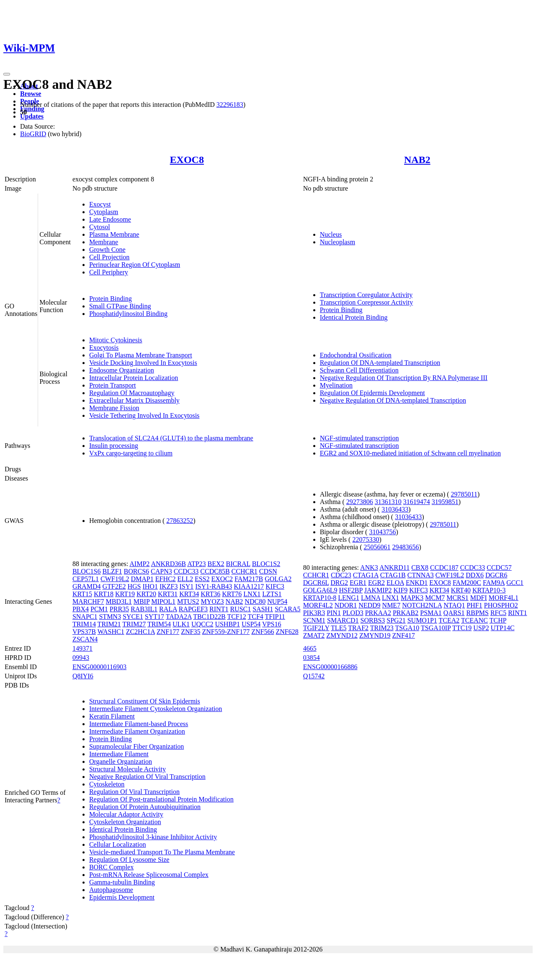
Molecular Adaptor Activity (126, 814)
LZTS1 (272, 594)
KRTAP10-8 (320, 598)
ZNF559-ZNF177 (226, 632)
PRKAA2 (378, 613)
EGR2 (376, 583)
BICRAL (238, 564)
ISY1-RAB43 (214, 586)
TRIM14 (84, 624)
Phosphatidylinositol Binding (128, 314)
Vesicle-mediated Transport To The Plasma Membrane (162, 852)
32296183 (230, 105)
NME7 (392, 605)
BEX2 (216, 564)
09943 (81, 658)
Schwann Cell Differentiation (359, 370)
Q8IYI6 (83, 676)
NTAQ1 (454, 605)
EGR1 (358, 583)
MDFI (479, 598)
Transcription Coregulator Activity (366, 295)
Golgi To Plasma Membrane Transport (141, 355)
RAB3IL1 (144, 609)
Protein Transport (113, 385)
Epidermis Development (122, 897)
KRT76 (232, 594)
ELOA (395, 583)
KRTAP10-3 (489, 590)
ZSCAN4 (85, 639)
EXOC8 (187, 160)
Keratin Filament (112, 716)
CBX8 (420, 568)
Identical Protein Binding (354, 317)
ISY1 (186, 586)
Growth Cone (107, 250)
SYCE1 (133, 617)
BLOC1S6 (87, 571)
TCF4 (255, 617)
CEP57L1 (86, 579)
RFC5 (498, 613)
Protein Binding (111, 299)
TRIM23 (382, 628)
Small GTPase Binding (120, 306)
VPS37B (84, 632)
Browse (31, 94)
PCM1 (99, 609)
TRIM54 (159, 624)
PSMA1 (431, 613)
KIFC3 (275, 586)
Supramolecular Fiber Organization (137, 746)
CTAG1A (366, 575)
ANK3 (369, 568)
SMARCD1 (343, 620)
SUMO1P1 (422, 620)
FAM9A (494, 583)
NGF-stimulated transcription (359, 438)
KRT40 (461, 590)
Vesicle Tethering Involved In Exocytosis (144, 415)
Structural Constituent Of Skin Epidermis (145, 701)
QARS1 (454, 613)
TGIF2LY (316, 628)
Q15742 (314, 676)
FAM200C (467, 583)
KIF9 (401, 590)
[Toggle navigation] (7, 74)
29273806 (360, 502)
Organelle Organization (121, 762)
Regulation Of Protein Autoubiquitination (145, 807)
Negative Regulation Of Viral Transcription (147, 777)
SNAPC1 (85, 617)
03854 (312, 658)
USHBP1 (227, 624)
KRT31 (168, 594)
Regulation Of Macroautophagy (132, 393)
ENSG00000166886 (330, 667)
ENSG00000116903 (99, 667)
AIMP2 (139, 564)
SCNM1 (314, 620)
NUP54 (277, 601)
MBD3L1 (119, 601)
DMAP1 (142, 579)
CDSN (268, 571)
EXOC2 (222, 579)
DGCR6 (496, 575)
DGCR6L (316, 583)
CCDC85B (215, 571)
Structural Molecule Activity (128, 769)
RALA (168, 609)
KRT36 (210, 594)
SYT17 (155, 617)
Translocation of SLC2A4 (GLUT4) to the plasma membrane (171, 438)
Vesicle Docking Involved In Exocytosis (143, 363)
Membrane (104, 242)
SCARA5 (287, 609)
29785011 (464, 494)
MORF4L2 (318, 605)
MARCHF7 (88, 601)
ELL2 (185, 579)
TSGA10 (407, 628)
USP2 (481, 628)
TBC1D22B (209, 617)
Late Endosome (110, 219)
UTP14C (503, 628)
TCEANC (474, 620)
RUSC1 (240, 609)
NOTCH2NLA (422, 605)
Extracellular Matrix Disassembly (134, 400)
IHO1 (150, 586)
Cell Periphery (109, 272)
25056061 (377, 547)
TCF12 (236, 617)
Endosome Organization (122, 370)
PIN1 (334, 613)
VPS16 (272, 624)
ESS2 (202, 579)
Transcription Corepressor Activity (367, 302)
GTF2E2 (114, 586)
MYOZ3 (212, 601)
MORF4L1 (504, 598)
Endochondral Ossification (356, 355)
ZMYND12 (342, 635)
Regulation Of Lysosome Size (129, 860)
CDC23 (341, 575)
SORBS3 (373, 620)
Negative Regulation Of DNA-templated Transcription (393, 400)
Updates (32, 116)
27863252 (180, 521)
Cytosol (100, 227)
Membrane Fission (114, 408)
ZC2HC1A (140, 632)
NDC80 (255, 601)
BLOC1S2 (266, 564)
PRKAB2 (406, 613)
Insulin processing (114, 446)
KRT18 (104, 594)
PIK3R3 (314, 613)
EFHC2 (166, 579)
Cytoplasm (104, 212)
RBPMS (478, 613)
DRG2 (339, 583)
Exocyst (100, 204)
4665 (310, 648)
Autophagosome (111, 890)
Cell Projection (109, 257)
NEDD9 (369, 605)
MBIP (142, 601)
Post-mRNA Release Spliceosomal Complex (149, 875)
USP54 (251, 624)
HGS (134, 586)
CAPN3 (161, 571)
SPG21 (396, 620)
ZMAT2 (314, 635)
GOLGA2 (278, 579)
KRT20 (146, 594)
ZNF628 (287, 632)
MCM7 (435, 598)
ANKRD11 (394, 568)
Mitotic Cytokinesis (116, 340)
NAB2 (417, 160)
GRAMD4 (87, 586)
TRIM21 (109, 624)
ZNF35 (191, 632)
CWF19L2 (115, 579)
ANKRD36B (168, 564)
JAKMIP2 (378, 590)
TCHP (498, 620)
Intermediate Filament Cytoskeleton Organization (156, 709)
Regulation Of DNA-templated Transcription (380, 363)
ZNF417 (404, 635)
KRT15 (82, 594)
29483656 (406, 547)
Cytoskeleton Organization (125, 822)
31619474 (417, 502)
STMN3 (110, 617)
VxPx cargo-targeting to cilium (131, 453)
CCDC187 (444, 568)
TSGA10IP (436, 628)
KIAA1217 (249, 586)
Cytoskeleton (107, 784)
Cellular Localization (118, 844)
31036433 (395, 509)
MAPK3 (412, 598)
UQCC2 (202, 624)
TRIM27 (134, 624)
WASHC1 (111, 632)
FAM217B (249, 579)
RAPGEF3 (193, 609)
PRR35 (119, 609)
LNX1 (252, 594)
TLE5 (339, 628)
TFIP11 (275, 617)
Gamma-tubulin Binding (122, 882)
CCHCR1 (245, 571)
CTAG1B (393, 575)
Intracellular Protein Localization (134, 378)
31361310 (388, 502)
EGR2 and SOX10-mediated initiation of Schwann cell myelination (410, 453)
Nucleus (331, 234)
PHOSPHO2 (501, 605)
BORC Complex (111, 867)
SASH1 (263, 609)
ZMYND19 (375, 635)
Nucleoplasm (338, 242)
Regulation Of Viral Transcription (134, 792)
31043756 (382, 532)
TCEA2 (449, 620)
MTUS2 (188, 601)
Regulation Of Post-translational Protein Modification (161, 799)
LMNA (371, 598)
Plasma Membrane (114, 234)
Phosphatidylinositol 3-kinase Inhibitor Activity (153, 837)
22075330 (366, 539)
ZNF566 (263, 632)
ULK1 (181, 624)
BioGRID (33, 134)
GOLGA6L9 (320, 590)
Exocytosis (104, 348)
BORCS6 (137, 571)
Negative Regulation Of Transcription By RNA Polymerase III (404, 378)
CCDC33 (186, 571)
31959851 (445, 502)
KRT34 (189, 594)
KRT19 (125, 594)
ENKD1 (417, 583)
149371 (82, 648)
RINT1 (219, 609)
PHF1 (474, 605)
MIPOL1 (163, 601)
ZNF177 (168, 632)
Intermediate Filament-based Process (139, 724)
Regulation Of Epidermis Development (372, 393)
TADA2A (179, 617)
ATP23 (196, 564)
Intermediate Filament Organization (137, 731)
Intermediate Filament (119, 754)
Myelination (336, 385)
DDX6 (475, 575)
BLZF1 (112, 571)
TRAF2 (358, 628)
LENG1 (349, 598)
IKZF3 (169, 586)
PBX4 (81, 609)
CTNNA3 (421, 575)
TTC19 (462, 628)
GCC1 (515, 583)
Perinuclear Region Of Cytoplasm (135, 265)
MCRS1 (457, 598)
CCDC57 (499, 568)
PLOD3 (353, 613)
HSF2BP (350, 590)
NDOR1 (346, 605)
